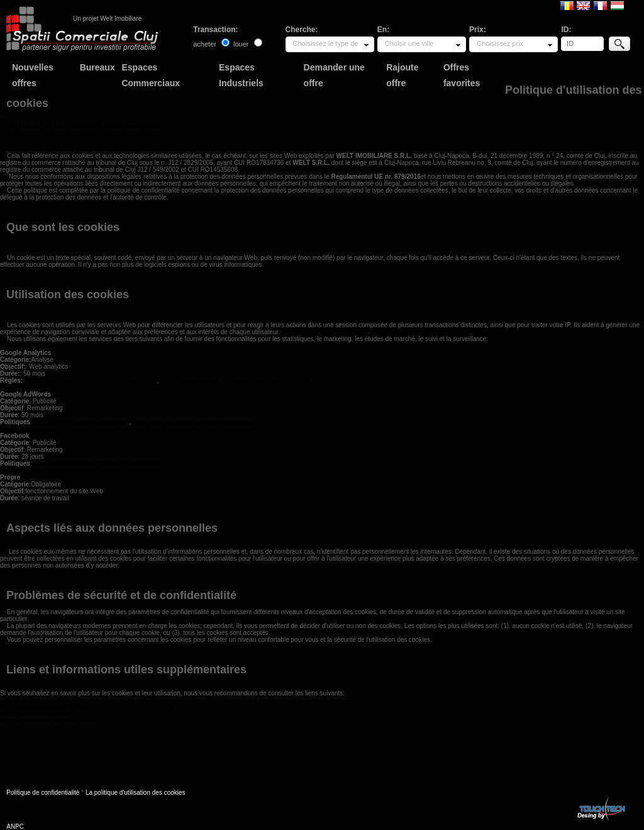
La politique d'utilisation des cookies (136, 793)
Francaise (600, 5)
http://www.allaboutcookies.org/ (43, 714)
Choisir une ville (409, 43)
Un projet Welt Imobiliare (107, 19)
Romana (567, 5)
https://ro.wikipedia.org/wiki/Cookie (48, 721)
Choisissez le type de (326, 43)
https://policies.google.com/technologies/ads (194, 422)
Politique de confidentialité (43, 793)
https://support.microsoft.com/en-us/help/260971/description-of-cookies (99, 707)
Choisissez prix (500, 43)
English (583, 5)
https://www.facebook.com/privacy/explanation (98, 463)
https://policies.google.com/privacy (81, 422)
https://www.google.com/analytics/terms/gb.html (91, 380)
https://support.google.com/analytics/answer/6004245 (235, 380)
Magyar (617, 5)
